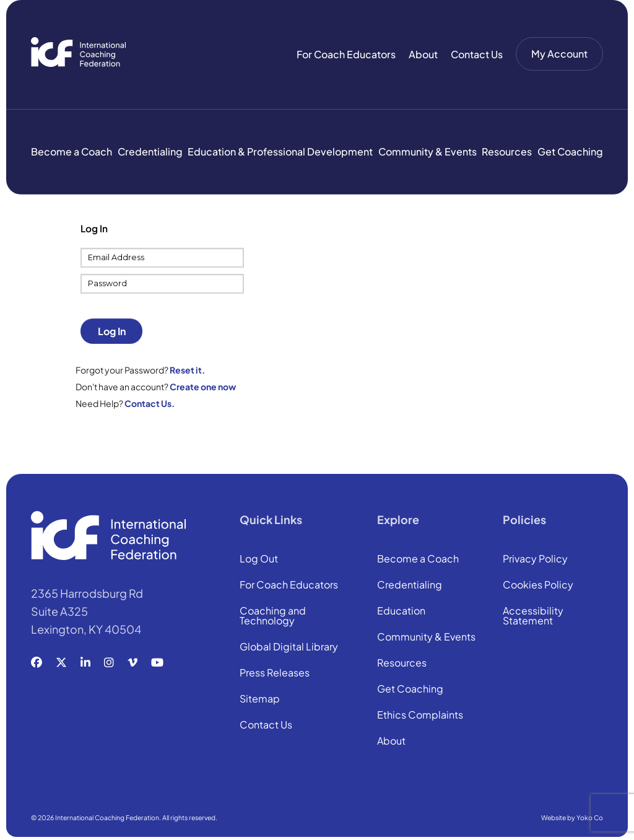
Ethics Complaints (420, 715)
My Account (559, 54)
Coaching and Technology (273, 616)
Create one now (203, 387)
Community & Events (428, 151)
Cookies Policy (538, 585)
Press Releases (275, 673)
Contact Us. (150, 403)
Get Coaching (570, 151)
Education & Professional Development (280, 151)
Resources (507, 151)
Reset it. (187, 370)
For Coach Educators (346, 54)
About (423, 54)
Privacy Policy (535, 559)
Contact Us (477, 54)
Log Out (259, 559)
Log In (112, 331)
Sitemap (260, 699)
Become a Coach (72, 151)
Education (401, 611)
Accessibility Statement (533, 616)
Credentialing (150, 151)
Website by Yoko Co (572, 817)
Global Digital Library (289, 647)
